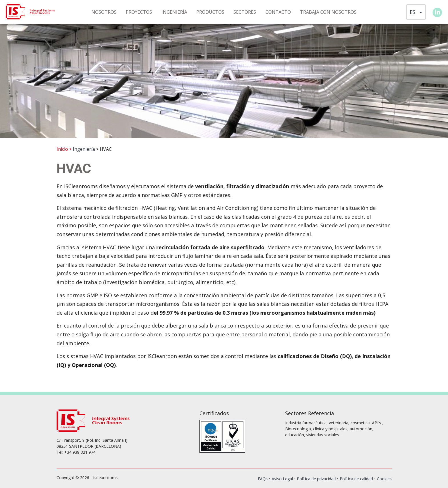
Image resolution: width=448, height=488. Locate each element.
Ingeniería (84, 149)
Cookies (384, 479)
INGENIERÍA (174, 12)
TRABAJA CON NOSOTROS (328, 12)
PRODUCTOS (210, 12)
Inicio (62, 149)
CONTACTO (278, 12)
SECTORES (245, 12)
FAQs (263, 479)
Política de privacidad (316, 479)
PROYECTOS (139, 12)
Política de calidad (356, 479)
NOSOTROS (104, 12)
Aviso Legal (282, 479)
